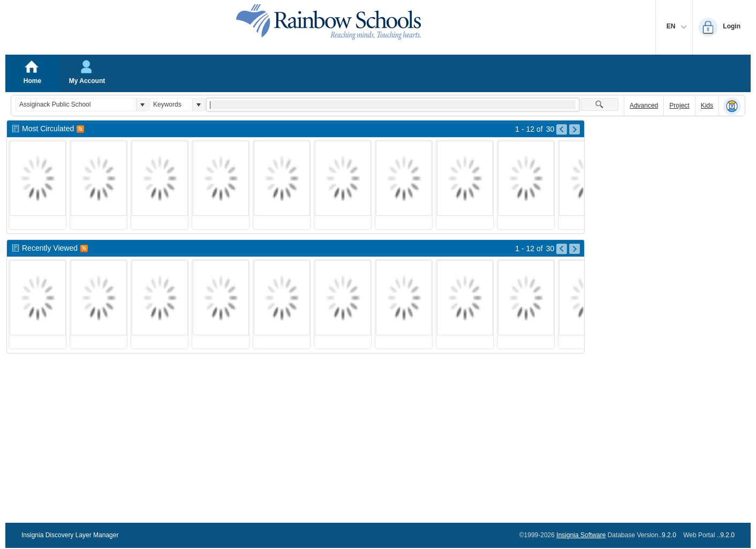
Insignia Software (581, 535)
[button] (142, 105)
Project (679, 106)
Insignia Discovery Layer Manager (70, 535)
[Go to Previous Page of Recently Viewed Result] (562, 249)
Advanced (644, 106)
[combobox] (76, 105)
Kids (707, 106)
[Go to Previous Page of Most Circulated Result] (562, 130)
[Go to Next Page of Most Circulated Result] (574, 130)
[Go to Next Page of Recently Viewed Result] (574, 249)
